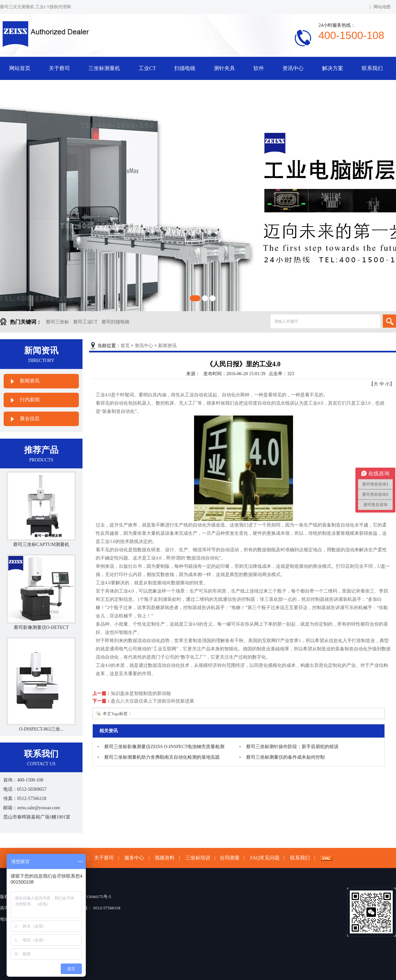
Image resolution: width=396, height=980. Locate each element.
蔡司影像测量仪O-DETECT (41, 627)
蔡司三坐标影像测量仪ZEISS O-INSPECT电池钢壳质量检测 (164, 747)
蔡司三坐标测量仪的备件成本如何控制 (285, 757)
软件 (259, 68)
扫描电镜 (185, 68)
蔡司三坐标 (57, 322)
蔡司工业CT (85, 322)
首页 (125, 346)
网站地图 (382, 7)
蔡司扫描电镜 (115, 322)
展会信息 (30, 418)
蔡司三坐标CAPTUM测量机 (41, 544)
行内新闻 (30, 400)
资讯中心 (293, 68)
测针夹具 (224, 68)
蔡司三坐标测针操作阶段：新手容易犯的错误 (292, 747)
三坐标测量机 (104, 68)
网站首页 (20, 68)
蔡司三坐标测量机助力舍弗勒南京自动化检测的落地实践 (162, 757)
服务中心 (134, 858)
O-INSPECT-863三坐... (41, 729)
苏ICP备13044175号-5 (91, 897)
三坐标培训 (198, 858)
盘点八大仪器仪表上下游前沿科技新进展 (152, 701)
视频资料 (165, 858)
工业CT (147, 68)
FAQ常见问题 (265, 858)
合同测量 (230, 858)
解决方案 (333, 68)
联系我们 (372, 68)
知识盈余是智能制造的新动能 (141, 693)
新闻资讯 (30, 381)
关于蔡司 (59, 68)
